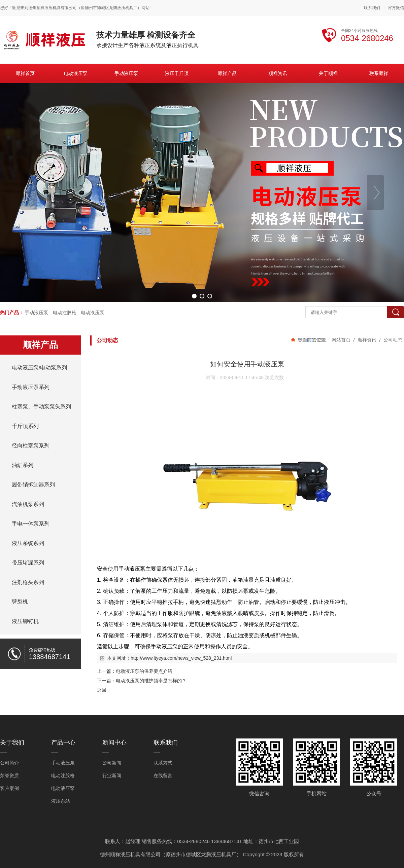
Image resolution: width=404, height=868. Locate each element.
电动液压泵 (93, 313)
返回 (102, 690)
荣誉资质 (9, 775)
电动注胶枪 (65, 313)
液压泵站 (61, 801)
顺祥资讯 (367, 340)
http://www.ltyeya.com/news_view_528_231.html (181, 658)
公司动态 (392, 340)
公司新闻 (112, 763)
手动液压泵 (36, 313)
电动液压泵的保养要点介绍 (144, 671)
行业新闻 (112, 775)
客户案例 (9, 788)
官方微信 (396, 8)
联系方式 (163, 763)
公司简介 (9, 763)
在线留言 (163, 775)
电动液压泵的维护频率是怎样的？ (151, 681)
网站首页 (341, 340)
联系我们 (372, 8)
